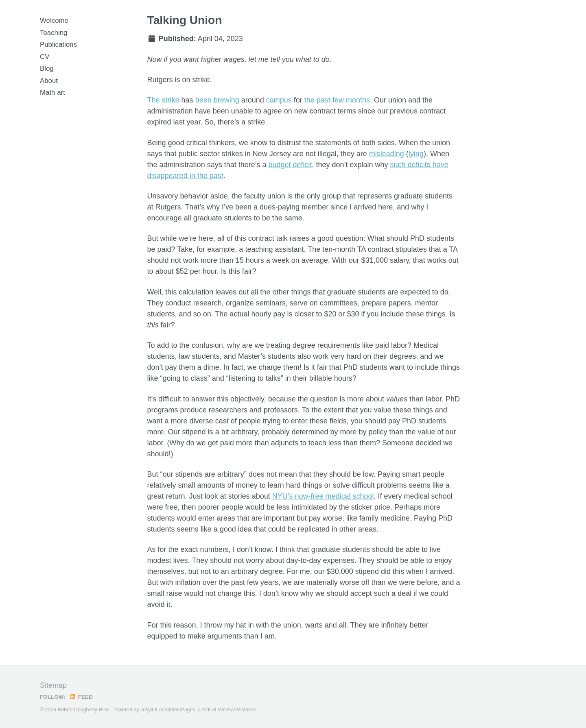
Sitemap (53, 685)
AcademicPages (177, 710)
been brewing (217, 100)
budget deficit (290, 165)
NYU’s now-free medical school (323, 496)
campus (279, 100)
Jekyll (147, 710)
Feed (81, 697)
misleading (387, 154)
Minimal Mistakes (237, 710)
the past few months (337, 100)
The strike (163, 100)
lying (416, 154)
